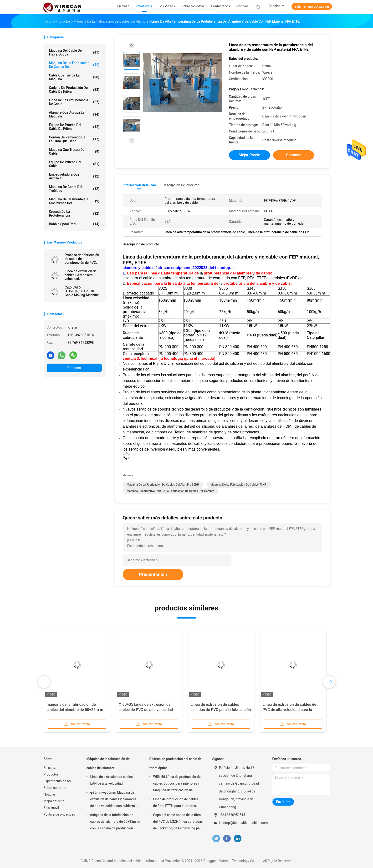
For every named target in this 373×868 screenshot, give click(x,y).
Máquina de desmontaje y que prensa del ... (74, 201)
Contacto (74, 368)
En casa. (50, 768)
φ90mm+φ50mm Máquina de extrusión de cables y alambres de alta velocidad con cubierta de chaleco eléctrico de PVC (115, 800)
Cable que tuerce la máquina (74, 77)
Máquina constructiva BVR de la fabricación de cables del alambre (171, 491)
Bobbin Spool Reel (74, 224)
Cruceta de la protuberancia (74, 213)
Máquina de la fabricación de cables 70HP (238, 485)
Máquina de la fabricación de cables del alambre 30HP (163, 485)
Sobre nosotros (55, 788)
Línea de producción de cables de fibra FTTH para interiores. (176, 802)
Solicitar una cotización (312, 6)
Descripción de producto (181, 185)
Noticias (50, 794)
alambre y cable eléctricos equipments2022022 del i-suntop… (178, 268)
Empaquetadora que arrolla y (74, 176)
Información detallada (139, 185)
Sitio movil (51, 808)
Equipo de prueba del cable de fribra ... (74, 127)
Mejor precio (249, 155)
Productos (51, 774)
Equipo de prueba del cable (74, 164)
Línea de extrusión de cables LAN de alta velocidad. (81, 275)
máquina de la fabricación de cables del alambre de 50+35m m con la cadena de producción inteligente (115, 822)
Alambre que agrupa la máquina (74, 114)
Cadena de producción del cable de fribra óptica (176, 763)
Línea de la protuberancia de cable (74, 102)
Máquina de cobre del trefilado (74, 189)
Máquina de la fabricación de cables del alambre (108, 763)
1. (125, 273)
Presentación (153, 574)
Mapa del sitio (54, 801)
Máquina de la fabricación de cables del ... (74, 65)
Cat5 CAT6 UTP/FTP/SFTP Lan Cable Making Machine (82, 291)
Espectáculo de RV (57, 781)
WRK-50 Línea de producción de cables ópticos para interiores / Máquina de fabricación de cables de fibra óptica (177, 784)
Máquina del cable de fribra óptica (74, 52)
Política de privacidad (59, 814)
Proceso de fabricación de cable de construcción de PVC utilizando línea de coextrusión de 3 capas (82, 259)
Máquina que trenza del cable (74, 152)
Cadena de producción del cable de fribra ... (74, 90)
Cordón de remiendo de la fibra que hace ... (74, 139)
